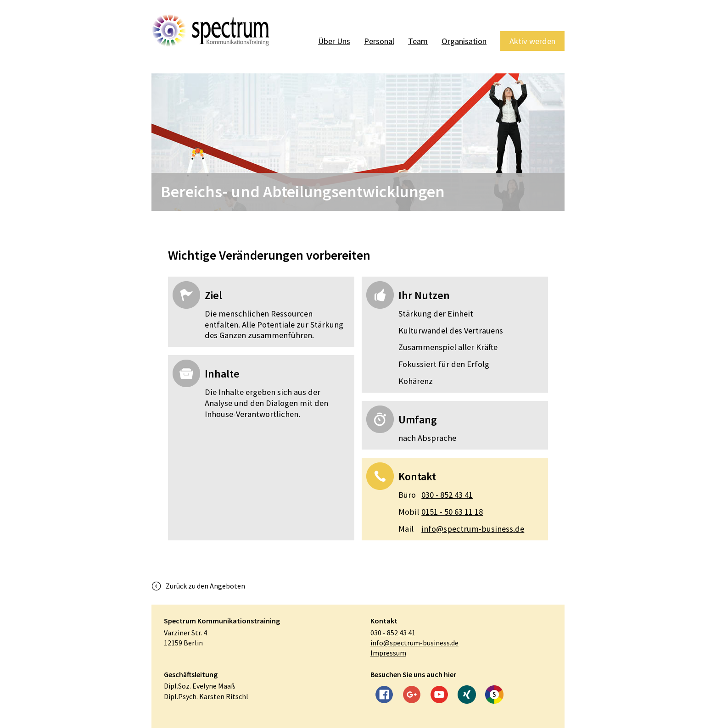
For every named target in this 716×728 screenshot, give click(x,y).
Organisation (461, 41)
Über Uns (327, 41)
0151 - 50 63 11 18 (441, 512)
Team (414, 41)
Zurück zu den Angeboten (205, 586)
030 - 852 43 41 (436, 495)
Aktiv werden (531, 41)
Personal (374, 41)
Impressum (388, 653)
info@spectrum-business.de (461, 529)
